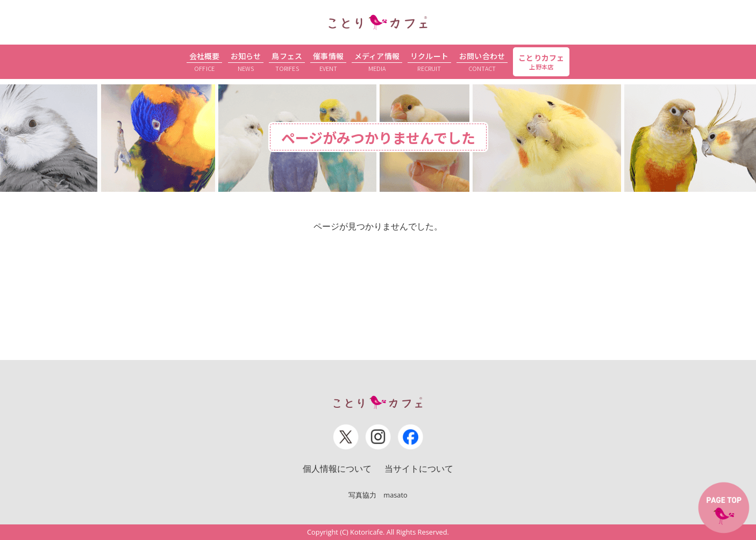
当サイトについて (419, 469)
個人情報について (337, 469)
